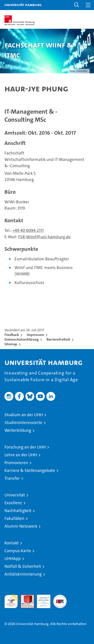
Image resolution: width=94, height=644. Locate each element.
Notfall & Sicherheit (23, 566)
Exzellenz (13, 503)
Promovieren (16, 463)
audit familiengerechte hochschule (11, 601)
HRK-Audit (41, 599)
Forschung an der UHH (25, 447)
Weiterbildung (18, 430)
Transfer (12, 478)
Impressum (35, 335)
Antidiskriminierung (23, 574)
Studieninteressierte (23, 423)
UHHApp (13, 559)
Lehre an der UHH (21, 455)
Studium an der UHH (24, 415)
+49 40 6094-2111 (28, 230)
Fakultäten (14, 518)
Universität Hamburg (23, 5)
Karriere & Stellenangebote (30, 470)
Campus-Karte (18, 551)
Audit (25, 597)
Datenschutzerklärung (22, 339)
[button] (77, 5)
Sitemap (11, 344)
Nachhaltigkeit (18, 511)
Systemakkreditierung (60, 597)
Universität (15, 495)
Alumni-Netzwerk (21, 526)
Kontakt (12, 543)
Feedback (12, 335)
